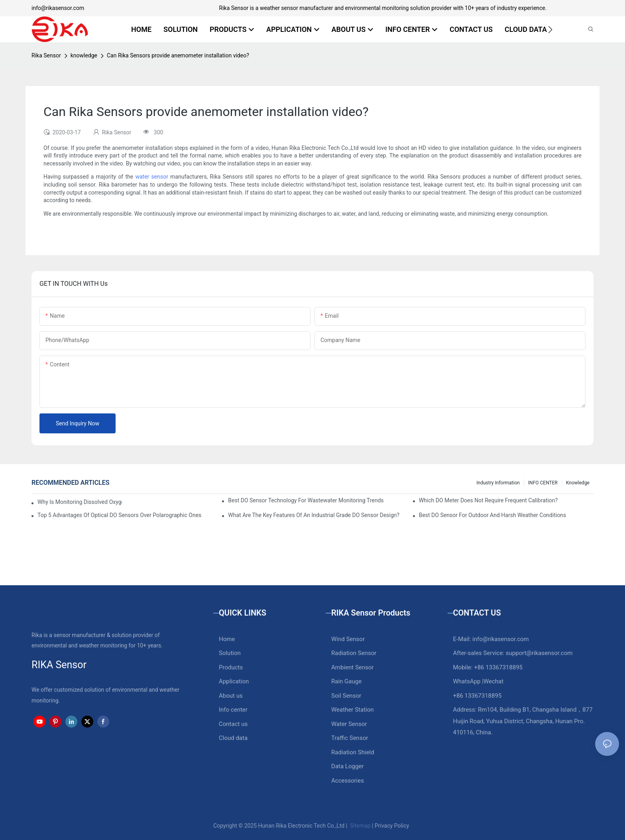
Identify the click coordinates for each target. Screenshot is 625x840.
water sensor (151, 177)
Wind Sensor (348, 639)
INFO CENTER (543, 483)
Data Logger (347, 766)
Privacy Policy (392, 826)
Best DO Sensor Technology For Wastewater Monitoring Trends (306, 500)
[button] (550, 30)
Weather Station (353, 710)
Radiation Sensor (354, 653)
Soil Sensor (346, 696)
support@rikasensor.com (539, 653)
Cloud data (233, 738)
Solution (230, 653)
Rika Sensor (46, 55)
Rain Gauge (346, 681)
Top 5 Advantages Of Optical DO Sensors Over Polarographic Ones (119, 515)
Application (234, 681)
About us (231, 696)
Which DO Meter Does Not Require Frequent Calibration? (488, 500)
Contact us (233, 724)
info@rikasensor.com (58, 8)
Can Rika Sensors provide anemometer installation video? (178, 55)
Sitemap (360, 826)
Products (231, 667)
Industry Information (498, 483)
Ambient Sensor (352, 667)
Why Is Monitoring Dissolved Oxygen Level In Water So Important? (80, 502)
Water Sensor (349, 724)
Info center (233, 710)
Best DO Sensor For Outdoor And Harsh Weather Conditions (493, 515)
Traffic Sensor (350, 738)
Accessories (348, 781)
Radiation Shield (353, 752)
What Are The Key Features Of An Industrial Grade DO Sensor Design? (314, 515)
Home (227, 639)
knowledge (84, 55)
